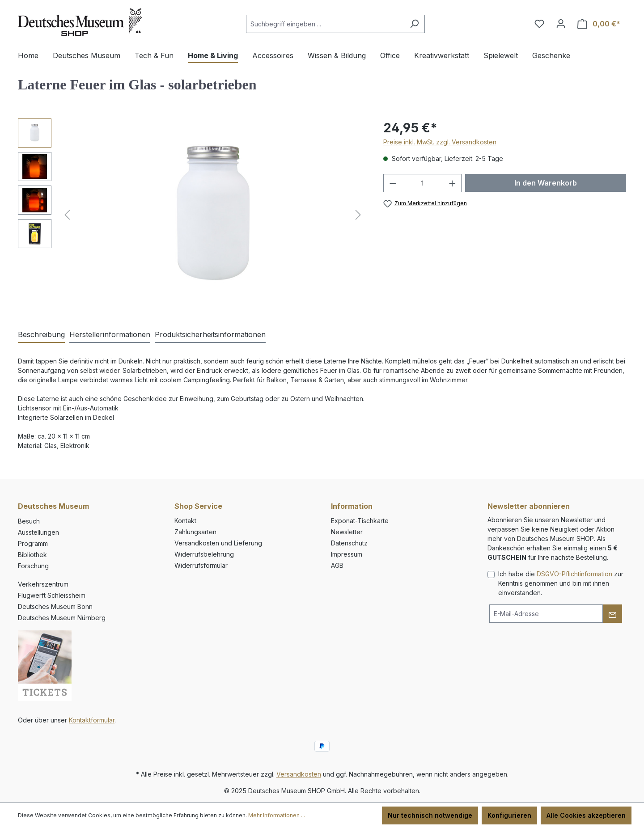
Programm (33, 543)
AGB (337, 565)
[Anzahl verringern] (393, 183)
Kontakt (185, 521)
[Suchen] (414, 24)
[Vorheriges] (67, 215)
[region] (192, 215)
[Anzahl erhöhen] (453, 183)
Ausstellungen (38, 532)
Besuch (29, 521)
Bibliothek (32, 555)
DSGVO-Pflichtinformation (574, 574)
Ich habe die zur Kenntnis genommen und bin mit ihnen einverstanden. (561, 583)
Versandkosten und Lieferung (218, 543)
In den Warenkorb (546, 183)
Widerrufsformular (201, 565)
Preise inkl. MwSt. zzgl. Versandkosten (440, 142)
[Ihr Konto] (561, 24)
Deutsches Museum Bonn (55, 606)
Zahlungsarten (195, 532)
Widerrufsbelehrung (204, 554)
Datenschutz (349, 543)
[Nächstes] (358, 215)
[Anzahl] (422, 183)
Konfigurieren (509, 815)
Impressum (347, 554)
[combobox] (325, 24)
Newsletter (347, 532)
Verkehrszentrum (43, 584)
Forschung (33, 566)
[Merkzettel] (539, 24)
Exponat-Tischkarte (360, 521)
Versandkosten (299, 774)
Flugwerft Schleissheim (52, 595)
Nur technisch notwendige (430, 815)
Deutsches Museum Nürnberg (62, 618)
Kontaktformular (92, 720)
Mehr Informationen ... (277, 815)
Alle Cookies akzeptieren (586, 815)
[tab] (41, 335)
